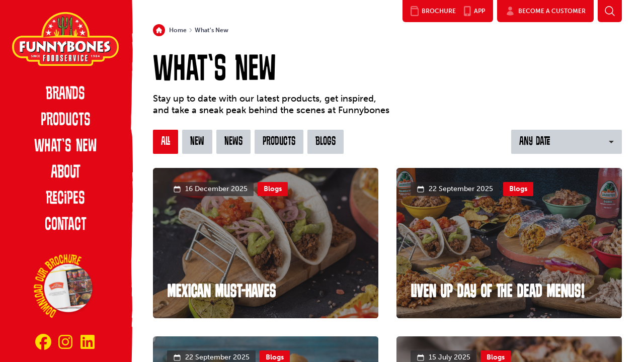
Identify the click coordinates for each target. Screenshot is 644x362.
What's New (212, 30)
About (66, 173)
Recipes (65, 199)
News (233, 142)
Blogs (326, 142)
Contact (66, 225)
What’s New (65, 147)
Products (66, 121)
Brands (65, 95)
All (166, 142)
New (197, 142)
